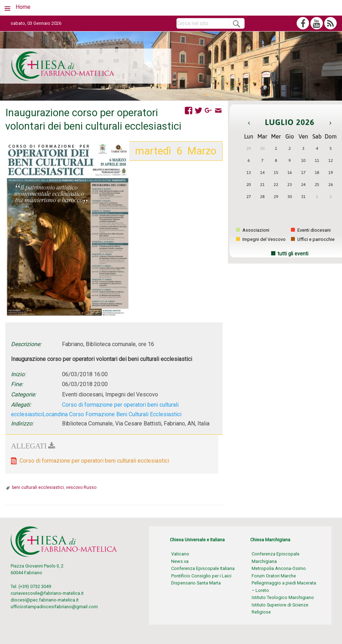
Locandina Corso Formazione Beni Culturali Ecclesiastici (112, 414)
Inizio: (18, 374)
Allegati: (21, 405)
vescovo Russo (81, 487)
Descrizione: (26, 344)
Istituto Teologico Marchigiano (283, 597)
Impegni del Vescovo (261, 239)
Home (23, 7)
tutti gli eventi (293, 254)
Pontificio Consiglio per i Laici (201, 576)
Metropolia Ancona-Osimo (279, 568)
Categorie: (24, 394)
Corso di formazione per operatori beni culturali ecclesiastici (94, 461)
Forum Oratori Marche (274, 576)
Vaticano (180, 554)
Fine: (17, 384)
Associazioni (253, 230)
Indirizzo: (22, 423)
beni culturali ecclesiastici (38, 487)
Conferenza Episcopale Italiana (203, 568)
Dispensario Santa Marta (196, 583)
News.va (180, 561)
